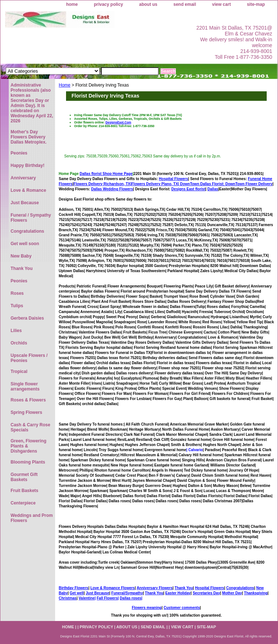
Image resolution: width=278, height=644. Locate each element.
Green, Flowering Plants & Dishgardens (28, 446)
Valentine (86, 598)
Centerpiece (23, 503)
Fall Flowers (107, 598)
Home (65, 85)
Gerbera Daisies (27, 318)
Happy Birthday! (28, 165)
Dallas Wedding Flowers (112, 189)
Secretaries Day (206, 593)
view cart (221, 4)
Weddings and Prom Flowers (32, 518)
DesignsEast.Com (118, 122)
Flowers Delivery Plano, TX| (178, 184)
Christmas (68, 598)
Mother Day (232, 593)
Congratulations (240, 588)
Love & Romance (28, 190)
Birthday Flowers (74, 588)
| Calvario (195, 450)
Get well (77, 593)
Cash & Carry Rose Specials (30, 427)
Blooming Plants (28, 462)
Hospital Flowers (174, 179)
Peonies (19, 153)
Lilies (16, 331)
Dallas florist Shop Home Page (106, 174)
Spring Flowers (26, 412)
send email (185, 4)
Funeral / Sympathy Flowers (31, 218)
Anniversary (23, 178)
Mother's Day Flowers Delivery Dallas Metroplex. (29, 137)
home (72, 4)
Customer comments (182, 608)
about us (148, 4)
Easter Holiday (178, 593)
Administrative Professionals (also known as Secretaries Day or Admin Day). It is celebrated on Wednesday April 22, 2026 (32, 103)
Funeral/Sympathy (127, 593)
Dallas (213, 189)
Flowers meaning (147, 608)
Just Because (97, 593)
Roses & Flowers (28, 400)
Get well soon (25, 244)
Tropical (19, 371)
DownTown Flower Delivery (249, 184)
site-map (256, 4)
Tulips (17, 306)
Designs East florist (188, 189)
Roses (17, 293)
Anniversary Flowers (155, 588)
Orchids (19, 343)
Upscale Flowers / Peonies (29, 358)
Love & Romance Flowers (113, 588)
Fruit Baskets (24, 491)
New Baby (21, 256)
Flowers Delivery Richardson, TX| (103, 184)
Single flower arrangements (25, 386)
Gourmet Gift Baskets (24, 477)
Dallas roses (130, 598)
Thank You (184, 588)
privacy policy (108, 4)
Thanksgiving (256, 593)
